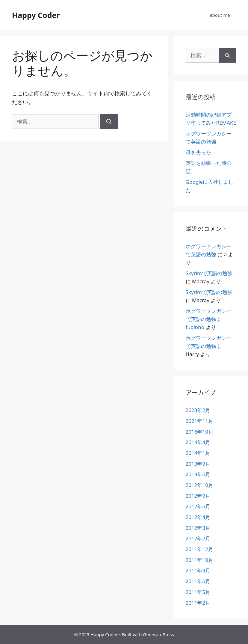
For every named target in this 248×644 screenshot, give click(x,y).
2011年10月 (199, 560)
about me (220, 15)
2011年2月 (198, 603)
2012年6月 (198, 506)
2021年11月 (199, 421)
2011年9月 (198, 570)
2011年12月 (199, 549)
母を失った (198, 152)
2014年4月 (198, 442)
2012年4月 (198, 517)
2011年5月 (198, 592)
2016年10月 (199, 432)
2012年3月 (198, 528)
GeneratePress (158, 634)
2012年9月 (198, 496)
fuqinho (195, 327)
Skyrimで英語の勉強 (209, 273)
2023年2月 (198, 410)
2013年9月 (198, 464)
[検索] (109, 122)
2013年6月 (198, 474)
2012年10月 (199, 485)
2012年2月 (198, 538)
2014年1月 (198, 453)
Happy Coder (36, 15)
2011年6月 (198, 581)
